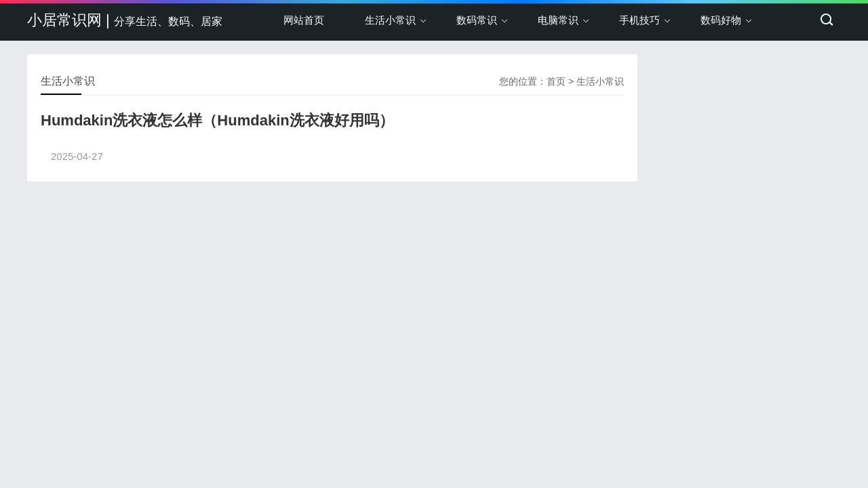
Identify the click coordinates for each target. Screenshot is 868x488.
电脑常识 (558, 20)
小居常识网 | (125, 20)
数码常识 (477, 20)
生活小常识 (390, 20)
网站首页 (304, 20)
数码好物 (721, 20)
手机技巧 (639, 20)
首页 (556, 81)
